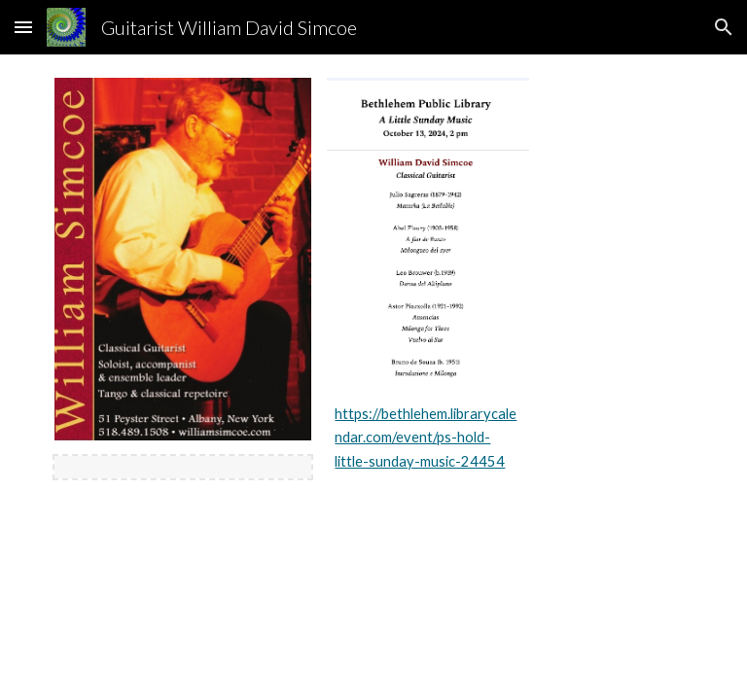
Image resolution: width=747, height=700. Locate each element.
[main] (427, 438)
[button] (23, 27)
